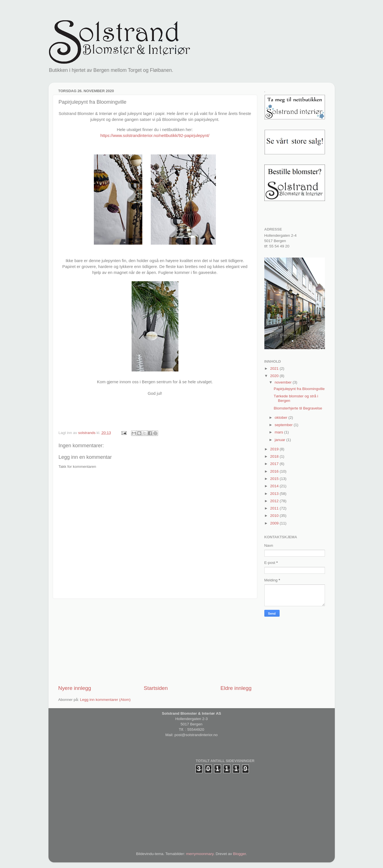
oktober (282, 418)
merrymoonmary (200, 854)
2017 (275, 464)
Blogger (240, 854)
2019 (275, 449)
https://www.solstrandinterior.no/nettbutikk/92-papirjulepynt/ (155, 136)
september (284, 425)
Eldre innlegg (236, 688)
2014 (275, 486)
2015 (275, 479)
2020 (275, 376)
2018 (275, 456)
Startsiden (156, 688)
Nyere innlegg (75, 688)
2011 (275, 508)
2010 (275, 516)
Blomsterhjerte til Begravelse (298, 408)
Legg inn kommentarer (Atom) (105, 700)
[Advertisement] (155, 642)
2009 (275, 523)
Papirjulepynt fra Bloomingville (299, 389)
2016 (275, 471)
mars (280, 432)
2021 (275, 368)
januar (281, 440)
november (284, 382)
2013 (275, 494)
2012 (275, 501)
